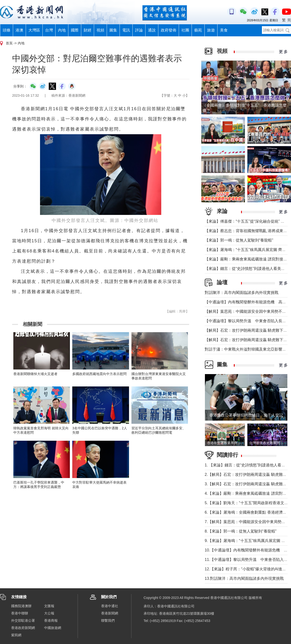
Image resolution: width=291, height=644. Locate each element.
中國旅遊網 (53, 628)
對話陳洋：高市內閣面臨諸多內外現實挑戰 (242, 293)
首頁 (9, 43)
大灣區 (34, 30)
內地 (62, 30)
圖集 (113, 30)
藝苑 (198, 30)
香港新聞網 (110, 613)
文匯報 (49, 606)
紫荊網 (16, 635)
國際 (75, 30)
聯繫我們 (108, 620)
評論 (139, 30)
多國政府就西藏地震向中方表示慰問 (99, 374)
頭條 (7, 30)
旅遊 (211, 30)
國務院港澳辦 (21, 606)
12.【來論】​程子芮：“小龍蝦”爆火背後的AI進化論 (247, 569)
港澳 (19, 30)
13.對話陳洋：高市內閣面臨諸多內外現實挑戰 (244, 578)
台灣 (49, 30)
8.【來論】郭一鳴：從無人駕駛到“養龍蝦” (241, 531)
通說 (152, 30)
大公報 (49, 613)
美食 (224, 30)
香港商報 (51, 620)
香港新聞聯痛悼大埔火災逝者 (35, 374)
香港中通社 (110, 606)
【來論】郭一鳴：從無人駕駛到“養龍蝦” (239, 240)
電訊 (126, 30)
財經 (88, 30)
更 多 (283, 52)
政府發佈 (169, 30)
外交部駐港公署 (23, 620)
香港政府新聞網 (23, 628)
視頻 (100, 30)
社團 (185, 30)
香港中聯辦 (20, 613)
